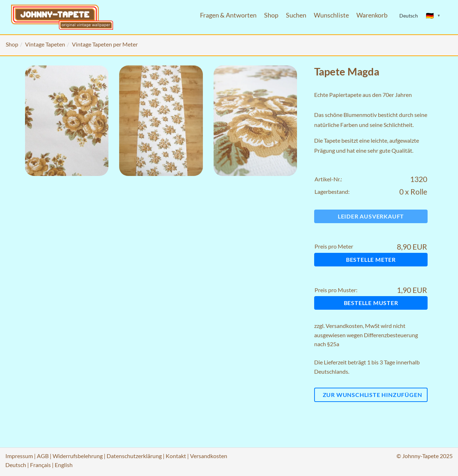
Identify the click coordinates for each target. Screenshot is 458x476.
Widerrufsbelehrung (78, 456)
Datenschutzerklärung (134, 456)
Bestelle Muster (371, 303)
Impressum (19, 456)
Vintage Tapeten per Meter (105, 44)
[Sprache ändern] (433, 16)
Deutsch (16, 465)
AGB (43, 456)
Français (40, 465)
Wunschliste (331, 15)
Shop (271, 15)
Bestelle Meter (371, 259)
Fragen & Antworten (228, 15)
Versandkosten (344, 326)
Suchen (296, 15)
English (64, 465)
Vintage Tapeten (45, 44)
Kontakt (176, 456)
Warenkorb (372, 15)
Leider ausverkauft (371, 216)
